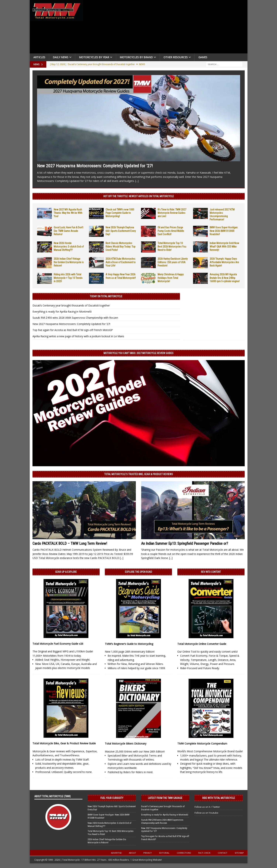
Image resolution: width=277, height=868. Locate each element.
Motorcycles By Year (94, 57)
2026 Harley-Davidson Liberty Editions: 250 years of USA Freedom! (173, 262)
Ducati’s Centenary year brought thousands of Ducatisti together (71, 305)
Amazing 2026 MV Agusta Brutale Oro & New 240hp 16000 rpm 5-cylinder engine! (225, 278)
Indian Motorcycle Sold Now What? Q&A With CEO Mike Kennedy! (224, 246)
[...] (137, 181)
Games (203, 57)
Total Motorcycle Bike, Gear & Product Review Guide (64, 743)
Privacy (148, 853)
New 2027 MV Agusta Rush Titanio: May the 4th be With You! (68, 213)
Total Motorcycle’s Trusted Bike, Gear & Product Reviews (139, 474)
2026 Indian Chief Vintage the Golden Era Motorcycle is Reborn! (69, 262)
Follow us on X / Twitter (207, 807)
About (133, 853)
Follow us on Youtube (206, 813)
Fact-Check (204, 853)
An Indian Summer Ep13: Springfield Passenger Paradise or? (185, 543)
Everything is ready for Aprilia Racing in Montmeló (62, 312)
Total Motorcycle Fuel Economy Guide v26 (58, 644)
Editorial (164, 853)
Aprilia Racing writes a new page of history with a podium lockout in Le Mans (78, 336)
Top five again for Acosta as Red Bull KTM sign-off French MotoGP (73, 330)
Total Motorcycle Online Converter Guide (202, 644)
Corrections (184, 853)
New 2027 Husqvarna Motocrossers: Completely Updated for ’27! (95, 166)
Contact (223, 853)
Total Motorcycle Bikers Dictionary (126, 744)
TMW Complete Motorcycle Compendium (202, 744)
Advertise (116, 853)
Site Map (239, 853)
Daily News (61, 57)
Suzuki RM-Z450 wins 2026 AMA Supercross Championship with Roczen (75, 318)
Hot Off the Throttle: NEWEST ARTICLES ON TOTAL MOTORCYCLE (139, 196)
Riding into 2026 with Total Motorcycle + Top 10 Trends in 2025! (68, 278)
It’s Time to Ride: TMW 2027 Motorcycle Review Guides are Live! (172, 213)
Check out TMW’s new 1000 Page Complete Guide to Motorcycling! (120, 213)
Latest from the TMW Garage (165, 798)
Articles (39, 57)
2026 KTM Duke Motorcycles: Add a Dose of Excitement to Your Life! (121, 262)
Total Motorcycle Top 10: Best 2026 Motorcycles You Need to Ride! (172, 246)
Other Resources (176, 57)
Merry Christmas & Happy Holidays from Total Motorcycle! (171, 278)
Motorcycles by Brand (136, 57)
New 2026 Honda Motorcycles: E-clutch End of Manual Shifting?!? (69, 246)
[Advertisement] (167, 28)
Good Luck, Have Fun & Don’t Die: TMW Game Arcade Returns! (68, 231)
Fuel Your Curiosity (112, 798)
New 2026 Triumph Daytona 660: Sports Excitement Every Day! (121, 231)
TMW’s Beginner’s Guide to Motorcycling (129, 644)
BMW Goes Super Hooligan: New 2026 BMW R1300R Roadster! (224, 231)
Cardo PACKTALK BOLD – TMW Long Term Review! (70, 543)
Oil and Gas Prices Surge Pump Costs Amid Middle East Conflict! (171, 231)
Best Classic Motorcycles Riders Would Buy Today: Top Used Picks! (121, 246)
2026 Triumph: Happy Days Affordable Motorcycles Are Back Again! (224, 262)
